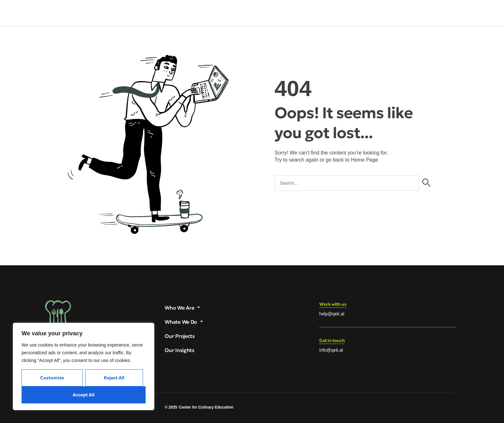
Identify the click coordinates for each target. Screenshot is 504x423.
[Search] (426, 183)
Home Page (365, 160)
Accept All (84, 395)
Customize (52, 378)
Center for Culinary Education (206, 407)
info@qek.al (331, 350)
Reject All (114, 378)
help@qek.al (332, 314)
